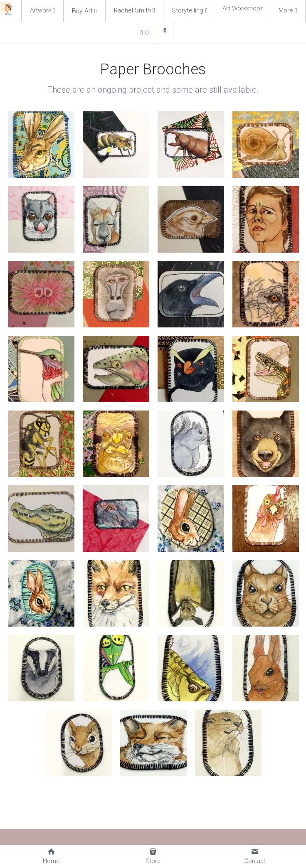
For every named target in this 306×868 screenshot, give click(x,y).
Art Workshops (243, 8)
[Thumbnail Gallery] (41, 145)
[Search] (165, 31)
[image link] (7, 8)
